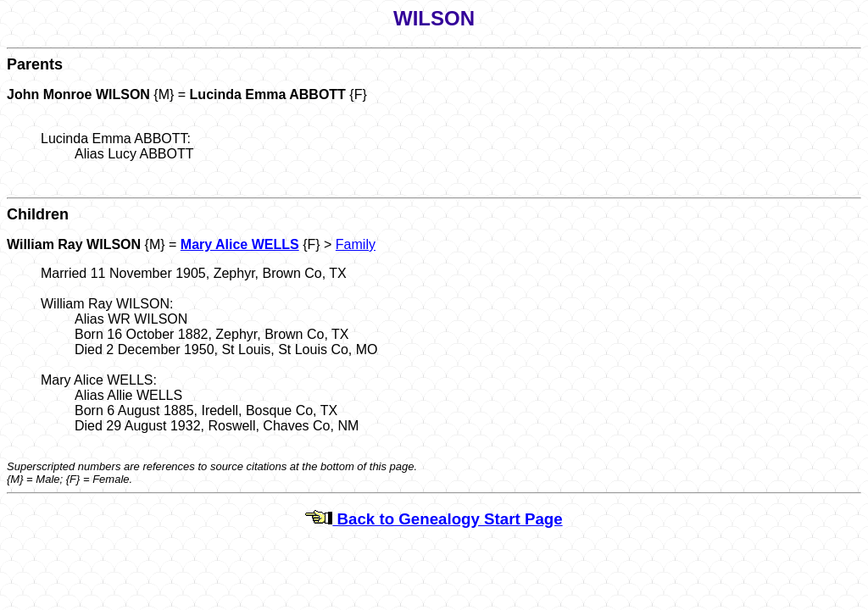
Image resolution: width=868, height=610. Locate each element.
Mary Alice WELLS (240, 244)
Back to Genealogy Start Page (434, 519)
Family (356, 244)
